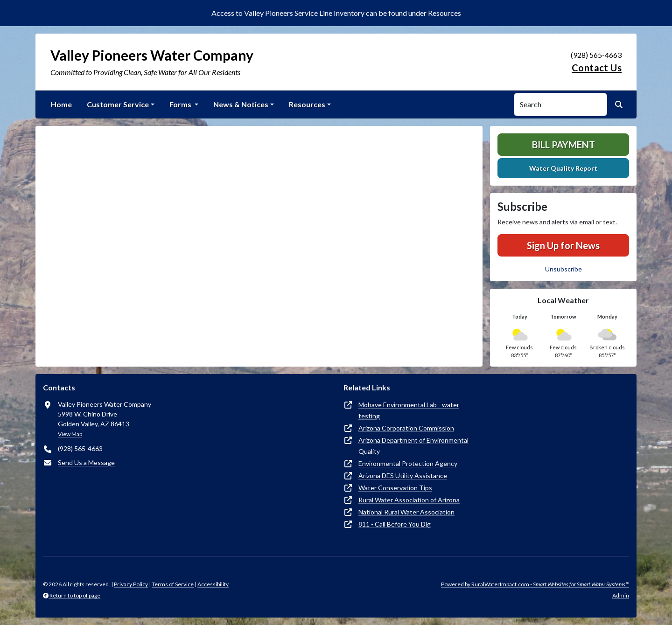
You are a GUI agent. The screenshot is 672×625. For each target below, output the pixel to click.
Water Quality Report (563, 168)
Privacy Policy (131, 584)
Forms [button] (181, 104)
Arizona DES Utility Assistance (403, 476)
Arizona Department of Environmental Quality (413, 446)
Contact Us (597, 68)
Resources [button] (307, 104)
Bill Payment (563, 145)
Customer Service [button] (118, 104)
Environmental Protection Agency (408, 463)
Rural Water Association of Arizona (409, 500)
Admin (621, 595)
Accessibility (213, 584)
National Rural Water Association (406, 512)
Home (61, 104)
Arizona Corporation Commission (406, 428)
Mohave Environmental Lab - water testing (409, 410)
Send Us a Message (86, 462)
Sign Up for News (563, 245)
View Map (70, 434)
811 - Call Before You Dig (395, 524)
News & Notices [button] (241, 104)
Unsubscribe (563, 269)
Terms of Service (173, 584)
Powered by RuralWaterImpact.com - (535, 584)
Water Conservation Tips (395, 488)
